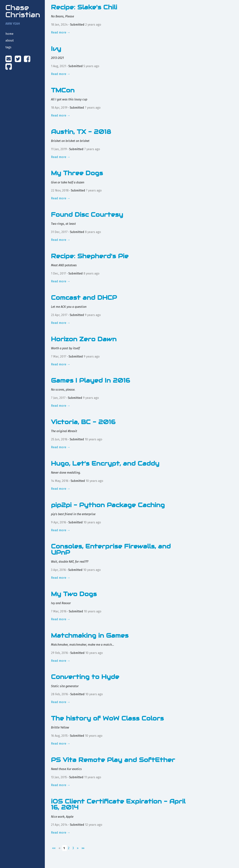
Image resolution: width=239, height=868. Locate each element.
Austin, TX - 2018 (81, 132)
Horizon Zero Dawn (84, 339)
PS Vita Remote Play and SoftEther (113, 760)
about (10, 40)
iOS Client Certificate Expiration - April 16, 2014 (118, 804)
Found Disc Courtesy (87, 215)
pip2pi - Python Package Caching (108, 505)
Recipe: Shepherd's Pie (90, 256)
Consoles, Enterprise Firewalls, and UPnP (111, 549)
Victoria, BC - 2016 (83, 422)
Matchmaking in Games (90, 635)
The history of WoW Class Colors (107, 718)
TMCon (63, 90)
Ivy (56, 49)
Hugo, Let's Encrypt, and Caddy (105, 463)
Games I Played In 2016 (90, 380)
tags (8, 47)
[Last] (83, 848)
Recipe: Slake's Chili (84, 7)
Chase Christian (23, 11)
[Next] (78, 848)
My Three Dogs (77, 173)
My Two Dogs (74, 594)
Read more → (60, 32)
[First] (54, 848)
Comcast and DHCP (84, 298)
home (9, 34)
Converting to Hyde (85, 677)
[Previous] (60, 848)
